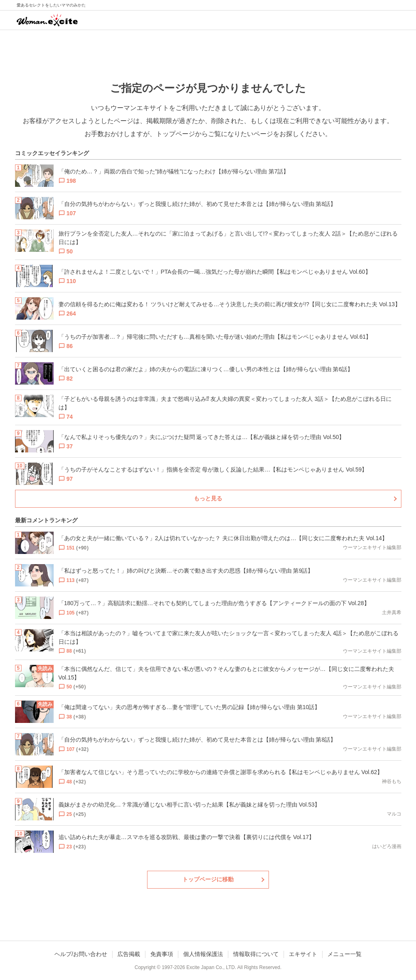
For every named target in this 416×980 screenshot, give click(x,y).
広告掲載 (129, 954)
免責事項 (162, 954)
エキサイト (303, 954)
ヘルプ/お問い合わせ (81, 954)
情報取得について (256, 954)
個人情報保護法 (203, 954)
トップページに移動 (208, 879)
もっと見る (208, 498)
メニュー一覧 (344, 954)
